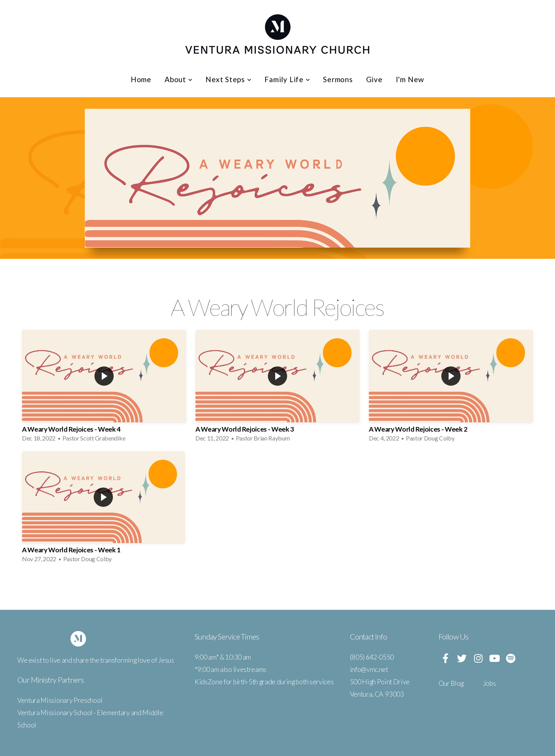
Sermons (338, 79)
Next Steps (228, 79)
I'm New (410, 79)
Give (374, 79)
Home (141, 79)
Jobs (489, 683)
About (178, 79)
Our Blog (451, 683)
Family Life (287, 79)
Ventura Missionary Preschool (60, 700)
